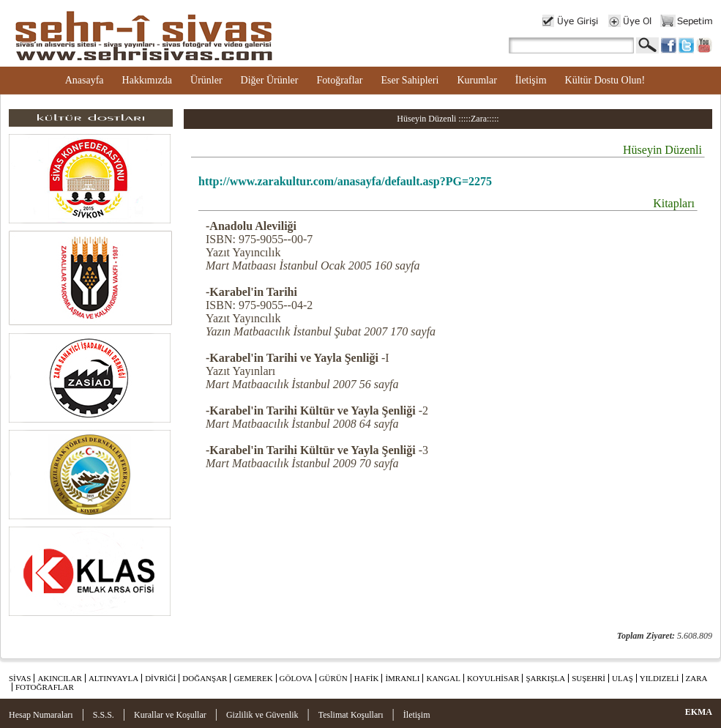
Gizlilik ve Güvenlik (262, 715)
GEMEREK (253, 678)
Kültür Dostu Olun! (605, 80)
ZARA (697, 678)
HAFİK (367, 678)
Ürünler (206, 80)
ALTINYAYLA (113, 678)
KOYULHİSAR (493, 678)
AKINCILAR (60, 678)
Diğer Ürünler (270, 80)
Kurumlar (477, 80)
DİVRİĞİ (160, 678)
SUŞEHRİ (589, 678)
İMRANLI (402, 678)
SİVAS (20, 678)
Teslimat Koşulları (351, 715)
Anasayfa (85, 80)
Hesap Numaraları (41, 715)
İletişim (531, 80)
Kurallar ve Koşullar (170, 715)
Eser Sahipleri (410, 80)
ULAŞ (623, 678)
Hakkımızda (147, 80)
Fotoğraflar (339, 80)
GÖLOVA (296, 678)
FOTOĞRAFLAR (45, 687)
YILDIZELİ (660, 678)
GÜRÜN (333, 678)
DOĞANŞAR (205, 678)
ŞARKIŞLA (545, 678)
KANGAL (443, 678)
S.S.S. (104, 715)
